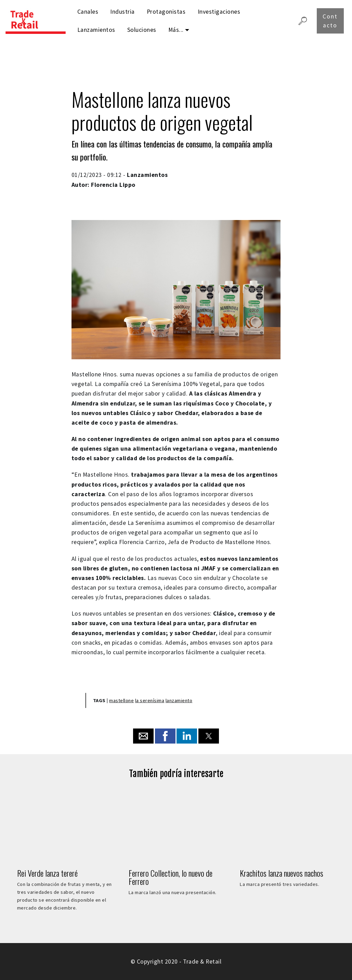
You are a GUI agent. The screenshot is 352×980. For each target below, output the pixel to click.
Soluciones (142, 30)
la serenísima (150, 700)
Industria (122, 12)
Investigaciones (219, 12)
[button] (143, 736)
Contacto (330, 21)
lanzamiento (179, 700)
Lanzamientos (96, 30)
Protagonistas (166, 12)
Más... (176, 30)
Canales (88, 12)
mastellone (121, 700)
